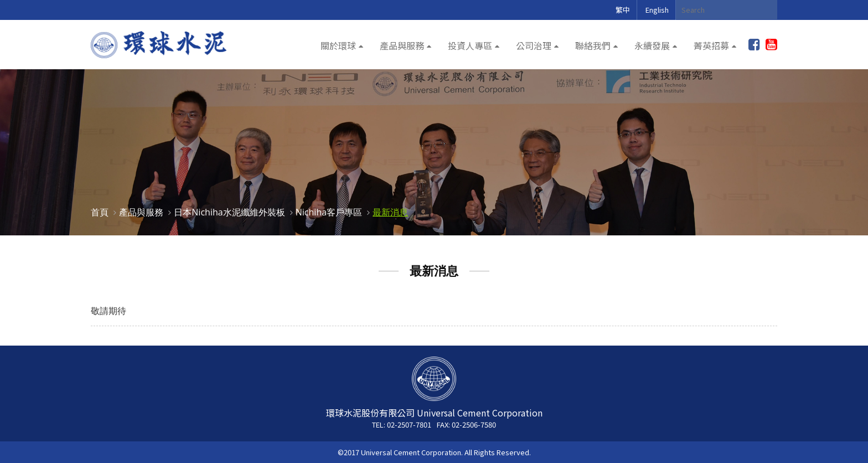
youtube (771, 45)
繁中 (623, 10)
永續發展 (652, 45)
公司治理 (534, 45)
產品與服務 (402, 45)
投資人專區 (470, 45)
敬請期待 (108, 311)
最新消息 (390, 212)
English (657, 10)
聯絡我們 (593, 45)
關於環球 (338, 45)
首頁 (100, 212)
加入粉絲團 (754, 45)
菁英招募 (711, 45)
